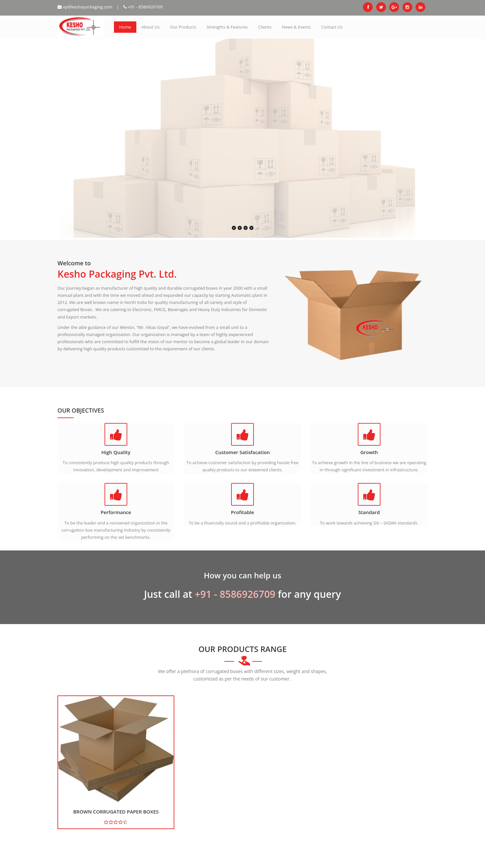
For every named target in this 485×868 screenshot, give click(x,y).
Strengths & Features (227, 27)
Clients (265, 27)
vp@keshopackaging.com (85, 7)
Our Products (183, 27)
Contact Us (332, 27)
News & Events (296, 27)
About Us (151, 27)
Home (125, 27)
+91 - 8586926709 (143, 7)
